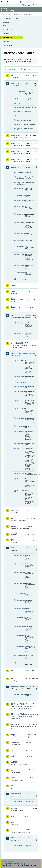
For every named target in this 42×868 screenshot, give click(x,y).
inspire (14, 735)
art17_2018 (15, 159)
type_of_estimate (20, 124)
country (19, 846)
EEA (12, 2)
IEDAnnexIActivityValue (20, 432)
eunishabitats (20, 200)
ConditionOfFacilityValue (20, 392)
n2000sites (20, 241)
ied (12, 679)
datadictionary (17, 299)
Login (25, 5)
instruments (20, 663)
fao (12, 518)
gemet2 (14, 534)
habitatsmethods (20, 635)
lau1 (12, 750)
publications (16, 794)
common (14, 291)
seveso (14, 808)
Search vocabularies (13, 69)
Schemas (6, 34)
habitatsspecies (20, 656)
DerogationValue (20, 409)
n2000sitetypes (20, 246)
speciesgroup (20, 279)
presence (20, 112)
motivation (20, 206)
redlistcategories (20, 272)
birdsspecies (20, 593)
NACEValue (20, 449)
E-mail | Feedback (9, 862)
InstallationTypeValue (20, 443)
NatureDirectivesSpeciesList (20, 265)
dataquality (20, 188)
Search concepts (28, 69)
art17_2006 (15, 143)
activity (19, 323)
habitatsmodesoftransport (20, 646)
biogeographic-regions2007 (20, 178)
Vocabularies (8, 38)
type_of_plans (20, 129)
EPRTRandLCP (17, 343)
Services (6, 41)
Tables (5, 26)
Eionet (11, 14)
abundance (20, 173)
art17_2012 (15, 151)
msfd (13, 778)
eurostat (14, 510)
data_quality (20, 99)
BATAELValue (20, 382)
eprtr (13, 315)
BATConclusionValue (20, 386)
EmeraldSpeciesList (20, 195)
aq (12, 75)
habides (14, 548)
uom (13, 822)
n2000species (20, 254)
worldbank (15, 838)
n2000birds (20, 223)
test (12, 816)
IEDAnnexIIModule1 (17, 687)
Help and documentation (11, 18)
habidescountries (20, 609)
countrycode (20, 91)
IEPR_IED (15, 724)
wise (13, 830)
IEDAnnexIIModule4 (17, 714)
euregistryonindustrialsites (17, 353)
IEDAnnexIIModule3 (17, 704)
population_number (20, 108)
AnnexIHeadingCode (20, 694)
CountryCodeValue (20, 401)
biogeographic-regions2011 (20, 183)
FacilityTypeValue (20, 426)
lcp (12, 770)
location (20, 103)
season (19, 116)
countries (20, 802)
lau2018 (14, 762)
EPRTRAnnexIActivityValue (20, 418)
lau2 (12, 756)
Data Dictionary (18, 14)
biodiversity (16, 167)
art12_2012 (15, 83)
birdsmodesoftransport (20, 583)
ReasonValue (20, 479)
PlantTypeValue (20, 474)
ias (12, 671)
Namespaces (7, 45)
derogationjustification (20, 600)
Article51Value (20, 361)
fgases (13, 526)
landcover (15, 743)
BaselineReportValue (20, 377)
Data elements (8, 30)
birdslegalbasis (20, 556)
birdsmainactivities (20, 564)
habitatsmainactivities (20, 627)
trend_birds (20, 120)
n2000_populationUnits (20, 214)
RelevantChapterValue (20, 491)
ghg (12, 540)
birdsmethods (20, 572)
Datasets (6, 22)
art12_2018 (15, 135)
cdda (13, 286)
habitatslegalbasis (20, 617)
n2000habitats (20, 234)
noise (13, 786)
